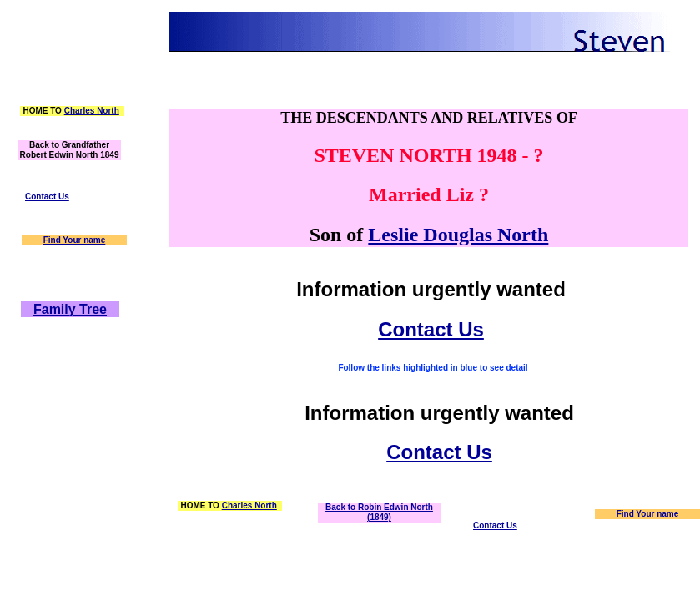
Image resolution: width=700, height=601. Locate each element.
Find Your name (75, 240)
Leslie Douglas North (458, 235)
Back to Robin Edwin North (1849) (379, 512)
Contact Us (47, 197)
